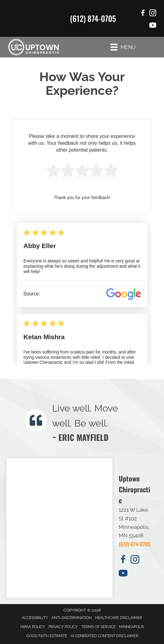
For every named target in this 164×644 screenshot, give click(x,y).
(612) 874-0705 (93, 18)
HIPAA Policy (33, 627)
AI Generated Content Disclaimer (104, 636)
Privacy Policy (63, 627)
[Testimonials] (92, 422)
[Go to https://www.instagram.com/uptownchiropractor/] (153, 14)
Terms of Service (98, 627)
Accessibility (35, 618)
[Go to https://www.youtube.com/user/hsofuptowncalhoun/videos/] (153, 26)
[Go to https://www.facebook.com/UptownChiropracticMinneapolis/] (143, 14)
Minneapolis (132, 627)
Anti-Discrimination (72, 618)
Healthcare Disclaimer (119, 618)
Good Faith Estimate (47, 636)
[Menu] (123, 47)
